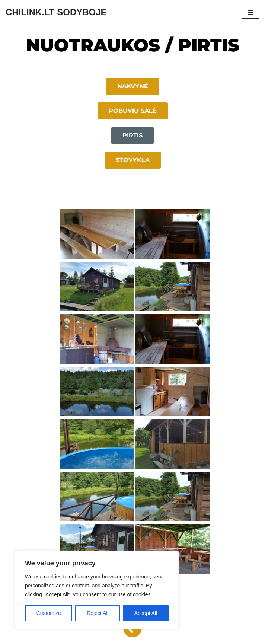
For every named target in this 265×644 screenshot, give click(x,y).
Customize (49, 613)
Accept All (146, 613)
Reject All (98, 613)
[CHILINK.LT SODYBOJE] (56, 12)
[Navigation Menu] (251, 12)
